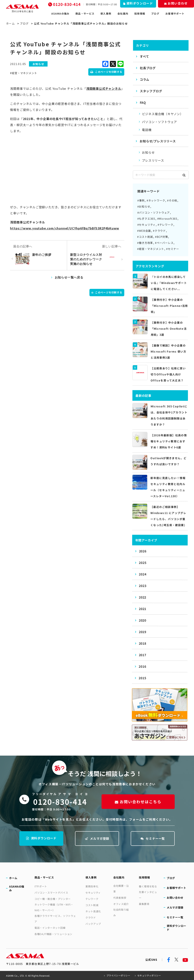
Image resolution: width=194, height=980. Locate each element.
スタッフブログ (151, 91)
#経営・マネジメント (23, 73)
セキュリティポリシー (149, 975)
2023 (143, 586)
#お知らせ (144, 206)
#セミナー (173, 249)
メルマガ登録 (97, 838)
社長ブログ (148, 68)
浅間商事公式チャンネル (104, 88)
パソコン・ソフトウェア (159, 122)
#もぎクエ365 (146, 219)
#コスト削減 (145, 237)
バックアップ (93, 924)
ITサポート (41, 886)
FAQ (143, 102)
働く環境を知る (148, 886)
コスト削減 (92, 905)
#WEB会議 (144, 231)
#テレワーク (165, 225)
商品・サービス (85, 14)
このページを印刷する (106, 72)
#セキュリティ (146, 225)
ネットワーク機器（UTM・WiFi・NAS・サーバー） (54, 907)
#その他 (172, 200)
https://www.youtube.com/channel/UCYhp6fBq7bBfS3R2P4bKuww (65, 228)
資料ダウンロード (41, 838)
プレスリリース (153, 160)
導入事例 (106, 14)
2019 (143, 632)
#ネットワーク (156, 200)
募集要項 (144, 904)
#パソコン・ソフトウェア (154, 212)
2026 (143, 551)
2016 (142, 666)
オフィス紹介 (121, 904)
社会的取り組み (121, 912)
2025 (143, 563)
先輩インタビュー (148, 895)
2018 (143, 643)
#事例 (141, 200)
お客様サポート (175, 14)
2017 (143, 655)
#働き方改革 (145, 243)
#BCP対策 (162, 237)
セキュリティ (93, 893)
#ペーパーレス (164, 243)
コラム (145, 79)
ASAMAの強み (60, 14)
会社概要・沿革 (121, 889)
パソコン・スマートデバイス (51, 893)
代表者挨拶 (120, 898)
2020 (143, 620)
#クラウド (159, 231)
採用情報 (140, 14)
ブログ (155, 14)
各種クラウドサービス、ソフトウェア (55, 919)
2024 (143, 574)
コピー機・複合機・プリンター (53, 899)
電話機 (147, 130)
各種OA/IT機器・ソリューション (53, 934)
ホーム (10, 23)
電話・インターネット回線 (50, 928)
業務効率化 (92, 886)
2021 (143, 609)
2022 (143, 597)
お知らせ (148, 152)
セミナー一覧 (153, 838)
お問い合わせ (175, 898)
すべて (144, 56)
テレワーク (92, 899)
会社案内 (123, 14)
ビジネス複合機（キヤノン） (163, 114)
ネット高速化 (93, 911)
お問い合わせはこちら (138, 802)
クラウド (91, 918)
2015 (142, 678)
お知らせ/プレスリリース (158, 141)
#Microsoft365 (167, 219)
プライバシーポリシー (118, 975)
